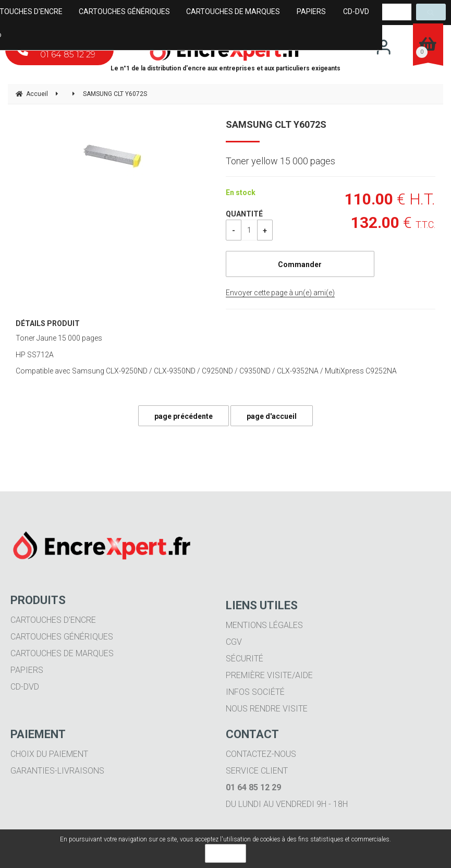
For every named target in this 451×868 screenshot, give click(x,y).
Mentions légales (264, 625)
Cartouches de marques (62, 653)
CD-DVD (25, 687)
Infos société (255, 692)
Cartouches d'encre (53, 620)
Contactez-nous (261, 754)
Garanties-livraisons (57, 771)
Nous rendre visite (267, 709)
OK (225, 853)
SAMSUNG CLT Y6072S (276, 124)
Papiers (27, 670)
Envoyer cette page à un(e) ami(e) (280, 293)
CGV (234, 642)
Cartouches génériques (62, 637)
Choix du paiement (49, 754)
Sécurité (245, 659)
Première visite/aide (269, 675)
